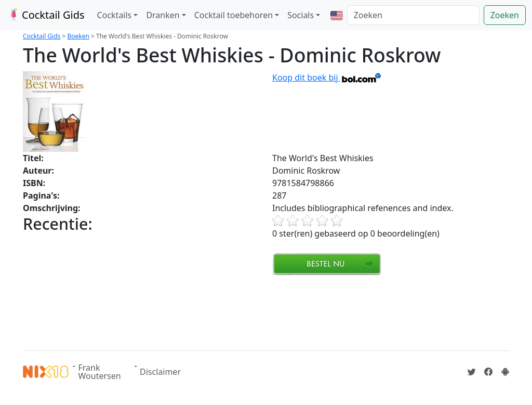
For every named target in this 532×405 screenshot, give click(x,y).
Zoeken (505, 15)
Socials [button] (301, 15)
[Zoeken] (413, 15)
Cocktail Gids (45, 15)
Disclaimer (160, 372)
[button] (337, 15)
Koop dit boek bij (327, 77)
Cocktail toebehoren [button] (234, 15)
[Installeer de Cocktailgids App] (505, 372)
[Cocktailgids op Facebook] (488, 372)
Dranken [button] (163, 15)
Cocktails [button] (115, 15)
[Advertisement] (212, 311)
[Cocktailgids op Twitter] (472, 372)
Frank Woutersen (100, 372)
